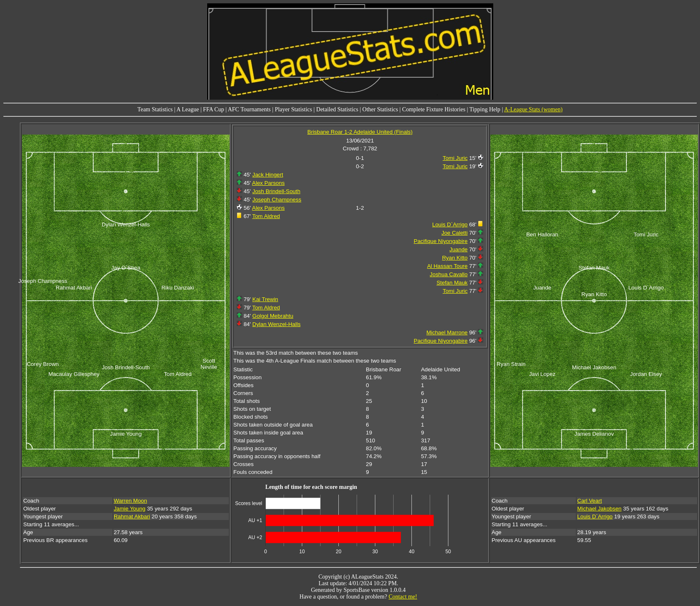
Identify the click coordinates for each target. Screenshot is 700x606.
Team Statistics (155, 109)
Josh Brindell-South (277, 191)
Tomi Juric (455, 158)
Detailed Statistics (337, 109)
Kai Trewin (265, 299)
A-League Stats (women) (533, 109)
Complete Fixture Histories (434, 109)
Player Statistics (294, 109)
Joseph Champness (277, 200)
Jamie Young (130, 509)
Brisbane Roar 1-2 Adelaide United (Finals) (360, 132)
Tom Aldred (266, 216)
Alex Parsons (268, 183)
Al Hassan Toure (448, 266)
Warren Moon (130, 501)
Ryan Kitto (455, 258)
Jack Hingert (268, 175)
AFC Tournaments (249, 109)
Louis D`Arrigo (450, 224)
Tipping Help (485, 109)
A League (188, 109)
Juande (458, 249)
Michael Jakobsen (599, 509)
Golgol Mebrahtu (273, 316)
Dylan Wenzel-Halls (277, 324)
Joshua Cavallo (449, 274)
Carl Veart (589, 501)
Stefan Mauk (452, 283)
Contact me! (403, 597)
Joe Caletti (454, 233)
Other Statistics (380, 109)
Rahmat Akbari (132, 516)
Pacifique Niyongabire (441, 241)
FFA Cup (214, 109)
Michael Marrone (447, 332)
